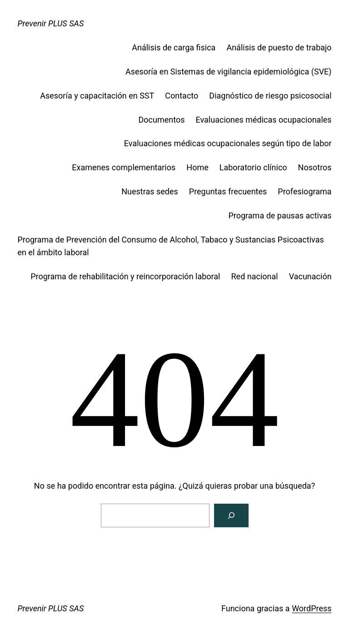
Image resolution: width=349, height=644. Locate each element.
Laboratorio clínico (253, 167)
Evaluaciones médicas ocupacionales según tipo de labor (228, 143)
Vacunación (310, 276)
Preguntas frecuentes (228, 191)
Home (197, 167)
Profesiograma (304, 191)
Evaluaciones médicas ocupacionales (263, 120)
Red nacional (255, 276)
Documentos (162, 120)
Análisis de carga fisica (174, 47)
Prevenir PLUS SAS (50, 23)
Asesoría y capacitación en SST (97, 96)
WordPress (312, 608)
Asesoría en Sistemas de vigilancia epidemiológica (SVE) (229, 72)
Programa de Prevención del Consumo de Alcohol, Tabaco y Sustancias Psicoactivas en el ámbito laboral (170, 246)
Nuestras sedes (150, 191)
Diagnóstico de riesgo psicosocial (270, 96)
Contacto (182, 96)
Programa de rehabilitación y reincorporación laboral (125, 276)
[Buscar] (231, 515)
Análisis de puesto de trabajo (279, 47)
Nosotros (315, 167)
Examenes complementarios (124, 167)
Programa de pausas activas (280, 215)
